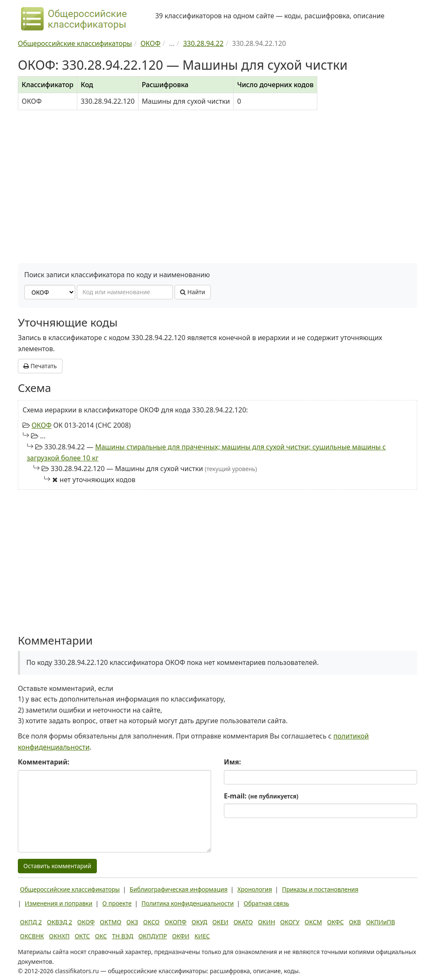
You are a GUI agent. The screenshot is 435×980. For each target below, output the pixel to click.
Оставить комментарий (57, 866)
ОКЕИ (220, 922)
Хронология (255, 889)
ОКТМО (111, 922)
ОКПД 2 (31, 922)
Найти (193, 292)
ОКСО (151, 922)
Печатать (40, 366)
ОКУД (199, 922)
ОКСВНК (32, 936)
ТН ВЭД (123, 936)
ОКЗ (132, 922)
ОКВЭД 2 (60, 922)
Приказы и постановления (320, 889)
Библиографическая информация (178, 889)
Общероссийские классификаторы (70, 889)
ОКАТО (243, 922)
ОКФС (335, 922)
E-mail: (261, 796)
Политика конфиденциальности (188, 903)
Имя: (232, 762)
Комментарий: (44, 762)
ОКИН (266, 922)
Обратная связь (267, 903)
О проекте (117, 903)
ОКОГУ (290, 922)
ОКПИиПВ (381, 922)
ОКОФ (41, 425)
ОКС (101, 936)
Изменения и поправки (58, 903)
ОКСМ (313, 922)
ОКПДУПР (153, 936)
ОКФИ (181, 936)
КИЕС (202, 936)
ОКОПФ (176, 922)
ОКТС (82, 936)
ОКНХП (59, 936)
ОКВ (355, 922)
